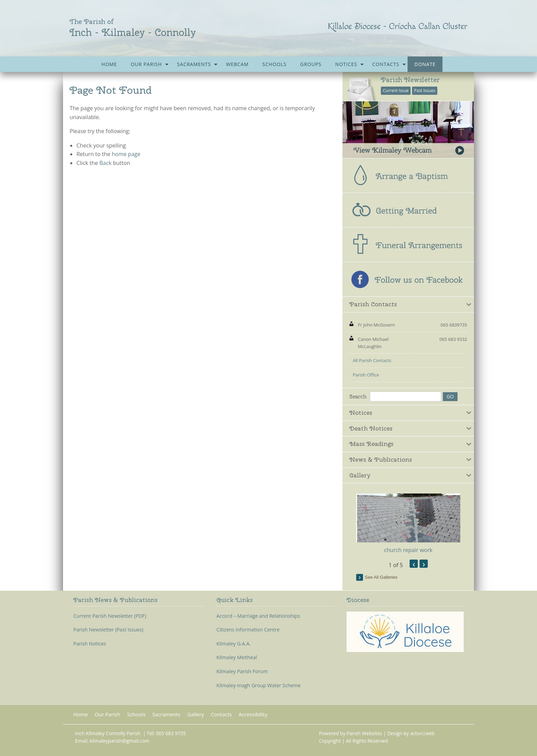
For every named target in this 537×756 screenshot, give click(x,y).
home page (126, 154)
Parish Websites (364, 733)
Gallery (196, 714)
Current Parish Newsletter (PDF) (110, 616)
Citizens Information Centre (248, 630)
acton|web (422, 733)
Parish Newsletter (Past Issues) (108, 630)
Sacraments (194, 64)
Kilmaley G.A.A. (234, 644)
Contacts (386, 64)
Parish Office (366, 375)
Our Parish (146, 64)
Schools (274, 64)
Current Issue (396, 91)
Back (105, 163)
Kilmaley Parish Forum (242, 671)
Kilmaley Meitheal (237, 657)
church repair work (408, 550)
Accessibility (253, 714)
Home (109, 64)
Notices (346, 64)
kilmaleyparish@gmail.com (120, 741)
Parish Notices (90, 644)
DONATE (425, 64)
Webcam (237, 64)
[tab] (408, 305)
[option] (408, 524)
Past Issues (425, 91)
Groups (311, 64)
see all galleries (381, 577)
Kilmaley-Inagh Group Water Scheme (259, 685)
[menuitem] (109, 64)
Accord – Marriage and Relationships (258, 616)
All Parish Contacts (372, 360)
